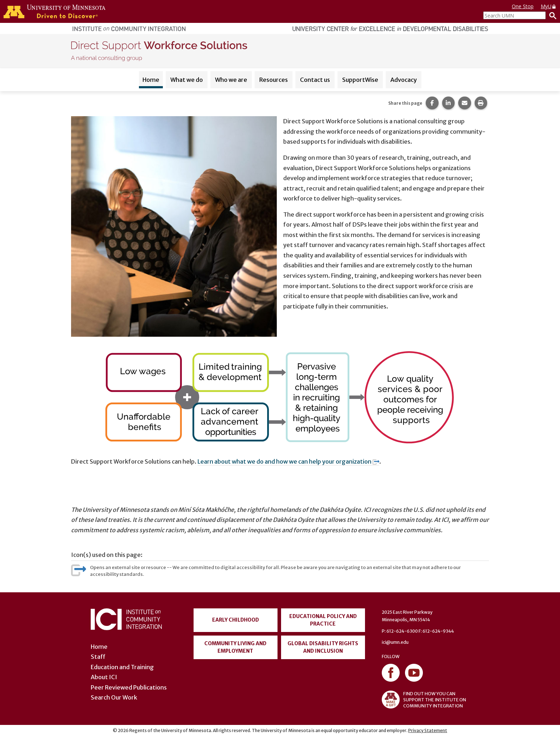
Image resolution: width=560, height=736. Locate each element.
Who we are (231, 80)
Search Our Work (114, 697)
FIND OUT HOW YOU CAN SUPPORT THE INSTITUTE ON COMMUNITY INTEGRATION (424, 700)
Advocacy (404, 80)
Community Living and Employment (235, 647)
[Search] (551, 15)
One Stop (523, 6)
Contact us (315, 80)
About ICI (104, 677)
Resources (274, 80)
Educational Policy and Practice (323, 620)
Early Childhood (236, 620)
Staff (98, 657)
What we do (187, 80)
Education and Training (122, 667)
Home (151, 80)
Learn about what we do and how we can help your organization (288, 461)
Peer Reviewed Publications (129, 687)
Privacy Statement (428, 730)
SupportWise (360, 80)
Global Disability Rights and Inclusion (323, 647)
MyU (549, 6)
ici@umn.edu (395, 642)
